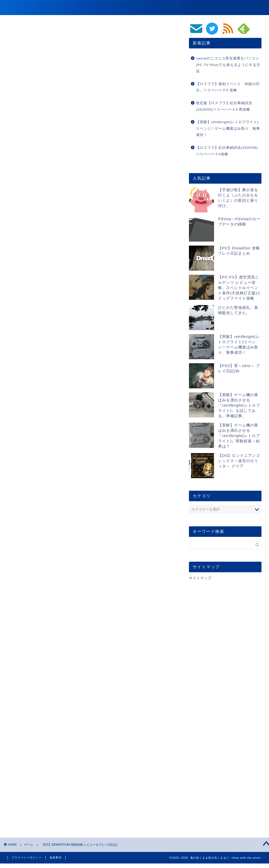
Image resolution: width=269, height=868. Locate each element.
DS (55, 605)
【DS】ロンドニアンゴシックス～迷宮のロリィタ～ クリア (239, 461)
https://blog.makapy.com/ (60, 667)
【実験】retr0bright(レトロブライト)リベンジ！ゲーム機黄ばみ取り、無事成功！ (228, 128)
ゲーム (174, 8)
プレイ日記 (38, 605)
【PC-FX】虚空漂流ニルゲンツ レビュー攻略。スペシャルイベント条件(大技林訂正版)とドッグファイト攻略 (240, 288)
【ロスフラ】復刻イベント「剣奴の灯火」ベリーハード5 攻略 (228, 87)
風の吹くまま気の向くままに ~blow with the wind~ (82, 7)
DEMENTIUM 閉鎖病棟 (73, 547)
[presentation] (40, 781)
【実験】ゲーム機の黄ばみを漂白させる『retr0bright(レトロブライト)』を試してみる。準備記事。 (239, 405)
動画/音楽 (196, 8)
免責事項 (55, 857)
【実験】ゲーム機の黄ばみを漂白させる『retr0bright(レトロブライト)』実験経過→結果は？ (239, 436)
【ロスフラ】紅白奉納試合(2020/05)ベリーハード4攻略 (227, 151)
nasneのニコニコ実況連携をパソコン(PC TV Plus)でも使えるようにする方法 (228, 65)
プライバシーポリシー (27, 857)
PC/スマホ (235, 8)
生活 (256, 8)
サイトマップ (200, 578)
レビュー (18, 605)
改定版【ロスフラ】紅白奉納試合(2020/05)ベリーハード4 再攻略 (224, 106)
